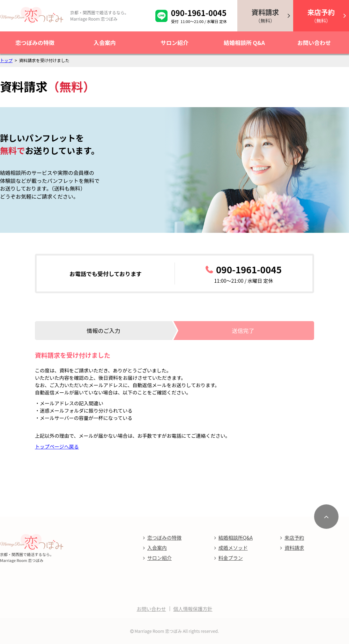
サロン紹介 (174, 43)
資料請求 (294, 548)
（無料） (265, 16)
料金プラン (231, 558)
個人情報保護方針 (193, 609)
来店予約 (294, 538)
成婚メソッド (233, 548)
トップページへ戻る (57, 446)
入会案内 (105, 43)
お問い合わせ (314, 43)
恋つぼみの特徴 (35, 43)
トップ (6, 60)
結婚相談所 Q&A (244, 43)
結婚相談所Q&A (236, 538)
